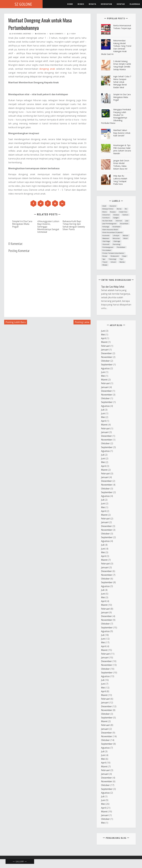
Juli (103, 410)
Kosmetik (106, 235)
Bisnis (81, 4)
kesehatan (106, 4)
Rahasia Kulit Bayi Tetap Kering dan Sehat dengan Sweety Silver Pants (74, 225)
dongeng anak (47, 69)
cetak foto (123, 212)
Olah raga (106, 241)
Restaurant (115, 256)
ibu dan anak (107, 221)
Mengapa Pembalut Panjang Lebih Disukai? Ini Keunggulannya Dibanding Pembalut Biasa (116, 116)
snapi (124, 256)
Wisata (92, 4)
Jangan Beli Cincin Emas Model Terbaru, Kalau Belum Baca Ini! (121, 165)
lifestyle (116, 235)
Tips (121, 259)
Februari (106, 346)
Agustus (105, 368)
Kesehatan (41, 34)
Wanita (122, 262)
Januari (105, 350)
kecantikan (124, 224)
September (107, 365)
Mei (103, 335)
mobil (125, 238)
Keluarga (106, 227)
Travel (105, 262)
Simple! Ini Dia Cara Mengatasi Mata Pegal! (22, 224)
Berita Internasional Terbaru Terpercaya (122, 27)
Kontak (121, 4)
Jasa (127, 221)
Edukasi (116, 215)
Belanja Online (108, 209)
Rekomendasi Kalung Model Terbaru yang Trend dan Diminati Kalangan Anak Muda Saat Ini (116, 47)
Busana (113, 212)
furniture (106, 218)
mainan (126, 235)
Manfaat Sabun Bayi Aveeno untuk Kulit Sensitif (122, 133)
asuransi (113, 206)
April (104, 338)
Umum (113, 262)
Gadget (116, 218)
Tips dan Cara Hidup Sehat (113, 287)
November (107, 357)
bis (126, 209)
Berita (119, 209)
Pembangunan (108, 247)
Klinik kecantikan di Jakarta (112, 232)
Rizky (74, 34)
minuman (116, 238)
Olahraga (135, 4)
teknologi (112, 259)
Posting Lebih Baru (16, 322)
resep (105, 256)
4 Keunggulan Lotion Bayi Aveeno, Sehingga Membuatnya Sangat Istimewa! (48, 227)
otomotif (106, 244)
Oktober (105, 361)
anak (104, 206)
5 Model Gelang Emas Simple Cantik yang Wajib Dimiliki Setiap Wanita (122, 65)
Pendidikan (121, 247)
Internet (119, 221)
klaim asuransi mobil (110, 230)
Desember (106, 353)
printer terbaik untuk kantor (113, 253)
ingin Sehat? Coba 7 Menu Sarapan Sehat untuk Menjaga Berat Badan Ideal (122, 82)
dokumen (106, 215)
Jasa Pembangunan (109, 224)
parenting (116, 244)
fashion (125, 215)
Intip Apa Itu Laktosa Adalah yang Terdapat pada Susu (120, 180)
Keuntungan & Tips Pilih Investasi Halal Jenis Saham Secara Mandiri (122, 149)
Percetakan (107, 250)
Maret (104, 342)
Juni (103, 331)
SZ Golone (23, 4)
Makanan (106, 238)
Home (70, 4)
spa (104, 259)
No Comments (56, 34)
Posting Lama (82, 322)
